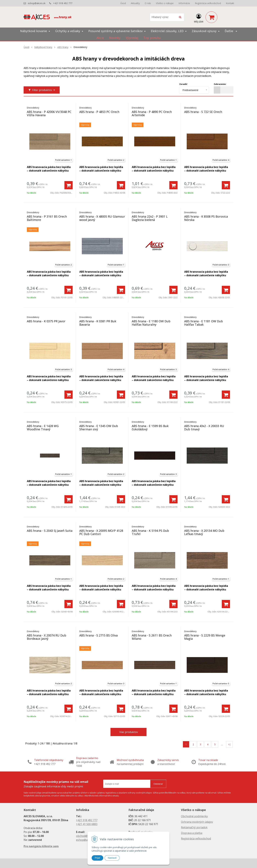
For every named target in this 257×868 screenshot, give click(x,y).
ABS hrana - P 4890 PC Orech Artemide (152, 113)
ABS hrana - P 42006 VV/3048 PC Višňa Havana (49, 113)
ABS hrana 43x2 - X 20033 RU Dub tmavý (204, 428)
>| (229, 744)
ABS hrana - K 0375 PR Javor (46, 321)
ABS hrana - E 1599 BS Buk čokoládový (150, 428)
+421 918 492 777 (63, 3)
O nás (148, 3)
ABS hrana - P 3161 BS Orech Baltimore (47, 218)
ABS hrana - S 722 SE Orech (203, 112)
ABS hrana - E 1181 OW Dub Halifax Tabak (204, 323)
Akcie (100, 38)
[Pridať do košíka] (69, 185)
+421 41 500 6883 (87, 824)
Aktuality (135, 3)
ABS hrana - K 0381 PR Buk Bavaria (98, 323)
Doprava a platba (192, 833)
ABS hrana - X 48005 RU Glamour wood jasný (102, 218)
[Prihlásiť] (199, 18)
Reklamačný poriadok (194, 827)
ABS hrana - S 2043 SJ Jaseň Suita (50, 531)
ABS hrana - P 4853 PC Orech (99, 112)
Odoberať (158, 784)
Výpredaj (132, 38)
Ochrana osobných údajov (197, 822)
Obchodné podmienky (194, 816)
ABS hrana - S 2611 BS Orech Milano (152, 637)
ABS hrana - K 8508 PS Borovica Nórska (206, 218)
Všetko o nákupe (165, 3)
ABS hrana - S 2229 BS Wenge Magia (205, 637)
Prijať (97, 858)
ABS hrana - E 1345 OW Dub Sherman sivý (99, 428)
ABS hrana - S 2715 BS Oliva (99, 635)
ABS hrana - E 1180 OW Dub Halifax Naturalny (151, 323)
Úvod (123, 3)
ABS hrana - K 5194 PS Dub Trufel (150, 532)
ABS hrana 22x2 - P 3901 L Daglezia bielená (150, 218)
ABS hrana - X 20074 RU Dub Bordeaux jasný (47, 637)
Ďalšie (231, 31)
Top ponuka (152, 38)
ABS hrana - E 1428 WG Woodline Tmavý (43, 428)
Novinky (115, 38)
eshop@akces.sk (37, 3)
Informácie (184, 3)
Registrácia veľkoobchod (208, 3)
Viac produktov (129, 732)
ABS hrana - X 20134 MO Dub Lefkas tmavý (204, 532)
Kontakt (230, 3)
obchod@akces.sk (87, 836)
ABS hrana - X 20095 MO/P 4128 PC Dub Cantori (101, 532)
